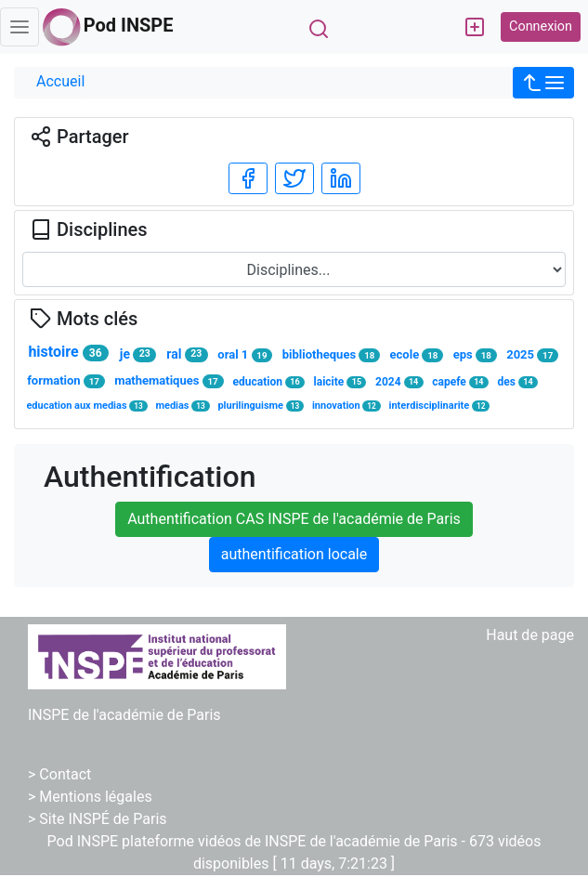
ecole (417, 355)
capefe (460, 382)
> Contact (59, 774)
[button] (543, 83)
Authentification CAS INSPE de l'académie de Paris (294, 519)
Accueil (60, 81)
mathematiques (169, 381)
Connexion (541, 26)
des (518, 382)
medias (182, 406)
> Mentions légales (90, 797)
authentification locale (294, 554)
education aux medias (86, 406)
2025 (532, 355)
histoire (68, 352)
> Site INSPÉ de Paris (98, 819)
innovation (346, 406)
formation (66, 381)
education (269, 382)
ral (187, 354)
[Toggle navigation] (20, 27)
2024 (399, 382)
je (138, 354)
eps (475, 355)
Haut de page (530, 635)
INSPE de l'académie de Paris (124, 715)
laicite (340, 382)
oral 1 (245, 355)
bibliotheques (331, 355)
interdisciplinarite (440, 406)
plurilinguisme (261, 406)
